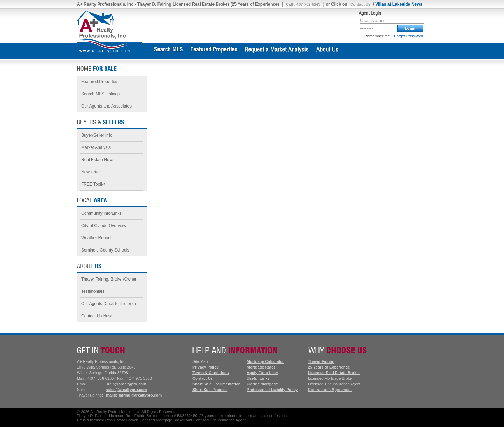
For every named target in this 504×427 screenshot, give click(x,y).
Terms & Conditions (211, 373)
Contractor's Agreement (330, 390)
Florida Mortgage (262, 384)
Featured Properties (100, 82)
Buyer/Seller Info (97, 135)
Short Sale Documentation (217, 384)
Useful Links (258, 378)
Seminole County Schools (105, 250)
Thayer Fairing (321, 361)
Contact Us (360, 4)
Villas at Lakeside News (399, 4)
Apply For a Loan (262, 373)
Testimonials (93, 291)
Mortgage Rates (261, 367)
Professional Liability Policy (272, 390)
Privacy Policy (206, 367)
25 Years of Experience (329, 367)
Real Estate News (98, 160)
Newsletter (91, 172)
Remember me (375, 36)
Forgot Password (409, 36)
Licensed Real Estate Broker (334, 373)
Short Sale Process (210, 390)
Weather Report (96, 238)
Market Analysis (96, 147)
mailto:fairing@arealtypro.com (134, 395)
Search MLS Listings (100, 94)
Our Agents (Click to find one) (109, 304)
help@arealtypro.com (127, 384)
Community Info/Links (101, 213)
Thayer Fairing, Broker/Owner (109, 279)
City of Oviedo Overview (104, 226)
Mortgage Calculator (265, 361)
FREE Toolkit (93, 184)
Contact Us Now (96, 316)
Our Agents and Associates (106, 106)
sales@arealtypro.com (127, 390)
